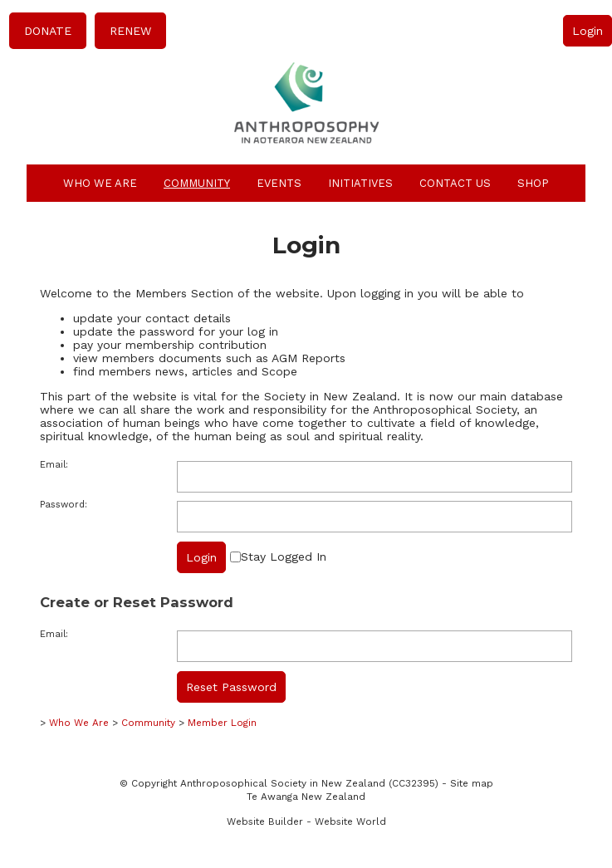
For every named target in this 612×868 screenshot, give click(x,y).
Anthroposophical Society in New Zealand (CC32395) (309, 783)
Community (197, 183)
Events (279, 183)
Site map (472, 783)
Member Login (222, 723)
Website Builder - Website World (306, 821)
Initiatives (360, 183)
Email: (54, 465)
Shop (533, 183)
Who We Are (100, 183)
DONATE (48, 31)
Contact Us (455, 183)
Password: (64, 505)
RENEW (130, 31)
